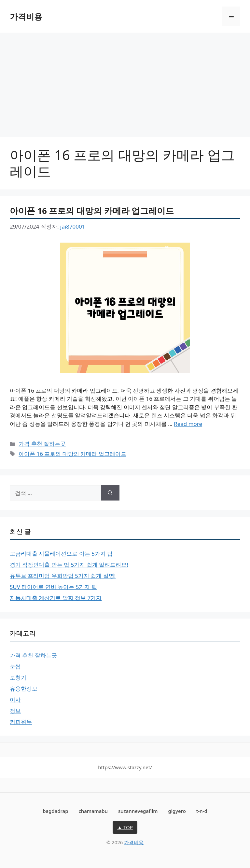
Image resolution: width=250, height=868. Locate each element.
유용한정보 (24, 688)
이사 (15, 700)
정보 (15, 711)
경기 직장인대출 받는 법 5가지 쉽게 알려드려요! (69, 565)
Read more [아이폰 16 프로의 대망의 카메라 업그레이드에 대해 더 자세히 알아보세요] (188, 424)
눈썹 (15, 666)
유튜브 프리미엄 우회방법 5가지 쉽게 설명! (63, 576)
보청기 (18, 677)
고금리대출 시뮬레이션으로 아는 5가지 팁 (61, 554)
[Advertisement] (125, 82)
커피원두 (21, 722)
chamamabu (93, 811)
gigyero (177, 811)
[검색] (110, 493)
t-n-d (202, 811)
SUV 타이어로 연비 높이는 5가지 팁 (53, 587)
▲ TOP (125, 827)
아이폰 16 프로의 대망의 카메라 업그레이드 (92, 211)
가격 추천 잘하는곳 (42, 444)
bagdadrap (55, 811)
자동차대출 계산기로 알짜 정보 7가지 (56, 598)
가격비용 (26, 16)
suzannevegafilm (138, 811)
